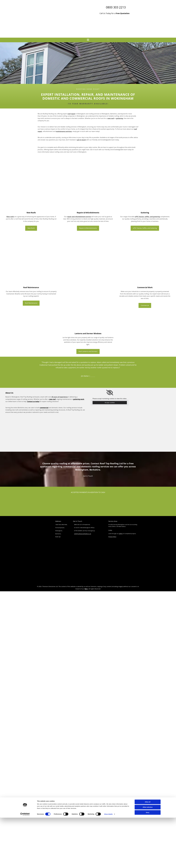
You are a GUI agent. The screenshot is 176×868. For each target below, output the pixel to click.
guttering (120, 118)
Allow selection (148, 455)
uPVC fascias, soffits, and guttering (147, 217)
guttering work (79, 399)
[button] (31, 228)
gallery (121, 534)
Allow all (148, 450)
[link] (110, 393)
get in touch (82, 140)
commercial (44, 408)
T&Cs (86, 589)
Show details (108, 462)
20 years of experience (60, 397)
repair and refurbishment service (79, 217)
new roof (111, 118)
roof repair (71, 114)
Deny (148, 460)
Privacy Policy (112, 537)
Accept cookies (110, 403)
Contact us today (33, 401)
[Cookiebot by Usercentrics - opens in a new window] (25, 462)
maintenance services (64, 131)
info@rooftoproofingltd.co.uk (83, 534)
